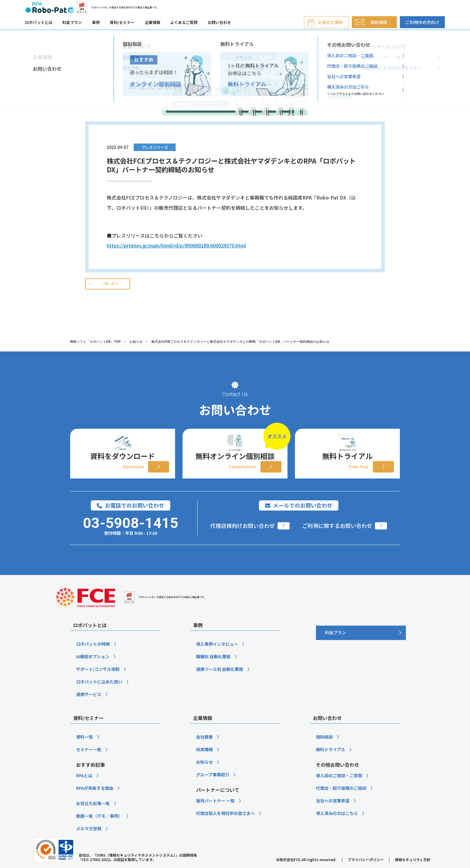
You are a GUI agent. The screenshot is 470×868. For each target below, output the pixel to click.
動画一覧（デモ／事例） (99, 826)
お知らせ (204, 772)
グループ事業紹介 (213, 785)
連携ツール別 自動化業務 (220, 680)
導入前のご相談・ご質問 (339, 786)
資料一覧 (85, 747)
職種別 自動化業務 (213, 667)
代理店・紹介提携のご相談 (341, 798)
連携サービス (89, 705)
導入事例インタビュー (217, 654)
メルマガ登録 (89, 839)
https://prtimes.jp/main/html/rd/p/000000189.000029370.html (176, 245)
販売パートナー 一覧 (215, 811)
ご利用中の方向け (422, 22)
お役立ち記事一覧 (93, 814)
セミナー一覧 (89, 760)
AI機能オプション (93, 667)
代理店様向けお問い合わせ (242, 536)
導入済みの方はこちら (337, 824)
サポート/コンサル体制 (98, 680)
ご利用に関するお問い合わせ (337, 536)
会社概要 (204, 747)
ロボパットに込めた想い (99, 692)
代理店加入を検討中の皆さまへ (225, 824)
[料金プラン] (361, 643)
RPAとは (84, 786)
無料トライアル (331, 760)
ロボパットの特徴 (93, 654)
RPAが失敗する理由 (95, 798)
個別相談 (324, 747)
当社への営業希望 (333, 811)
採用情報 (204, 760)
